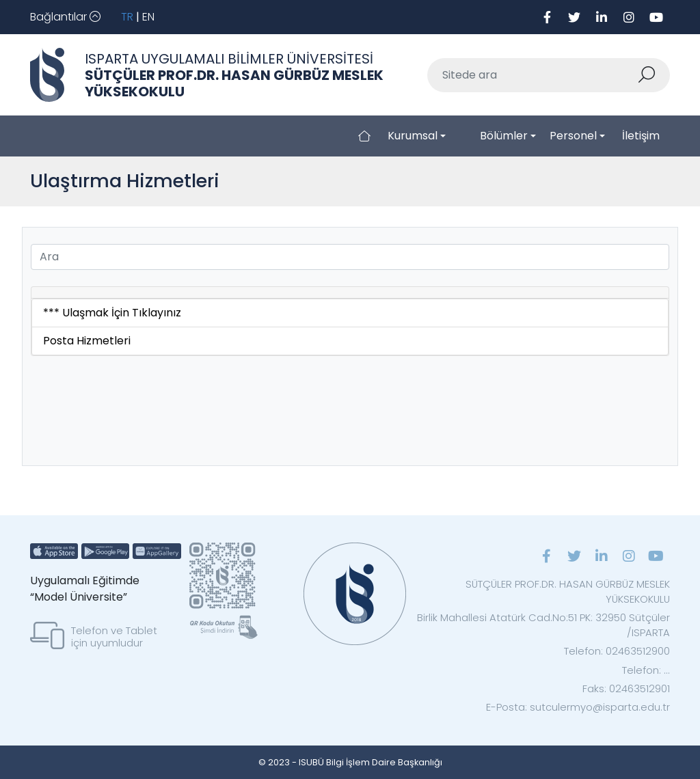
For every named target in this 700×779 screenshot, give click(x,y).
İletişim (641, 136)
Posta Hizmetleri (87, 341)
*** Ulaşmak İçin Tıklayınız (112, 313)
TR (127, 17)
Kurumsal (413, 136)
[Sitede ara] (533, 75)
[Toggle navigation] (65, 17)
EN (148, 17)
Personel (573, 136)
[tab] (350, 293)
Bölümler (504, 136)
